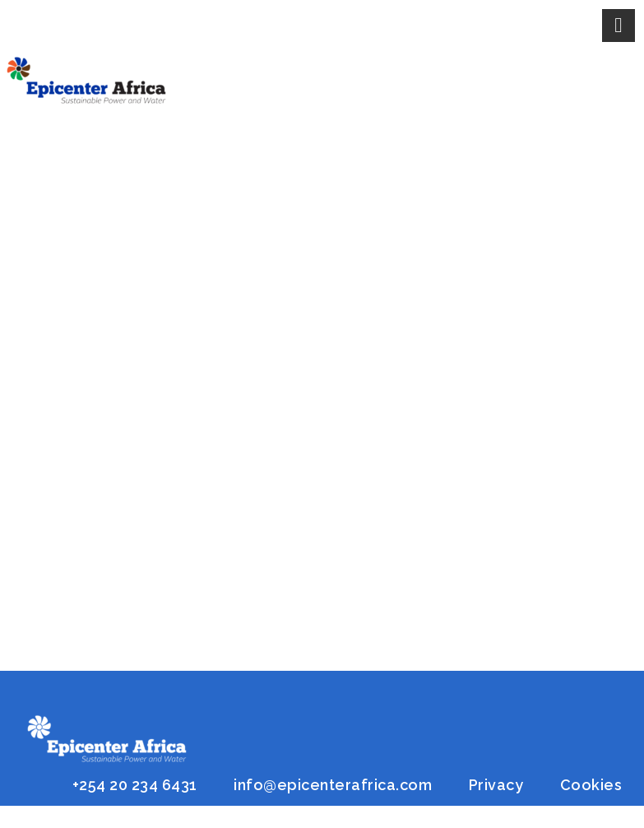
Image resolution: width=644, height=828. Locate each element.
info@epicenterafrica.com (333, 785)
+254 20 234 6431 (135, 785)
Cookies (591, 785)
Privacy (496, 785)
